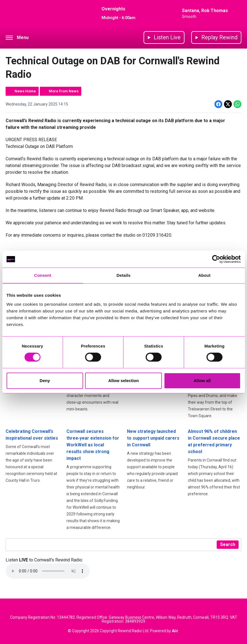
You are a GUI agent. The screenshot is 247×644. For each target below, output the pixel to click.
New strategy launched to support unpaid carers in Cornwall (153, 438)
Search (228, 544)
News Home (25, 91)
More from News (64, 91)
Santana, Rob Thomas (205, 11)
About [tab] (204, 275)
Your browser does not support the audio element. (48, 571)
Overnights (113, 9)
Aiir (175, 631)
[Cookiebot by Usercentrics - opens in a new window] (216, 259)
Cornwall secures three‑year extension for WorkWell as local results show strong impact (93, 445)
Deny (45, 381)
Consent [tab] (43, 275)
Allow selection (124, 381)
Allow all (202, 381)
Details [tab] (124, 275)
